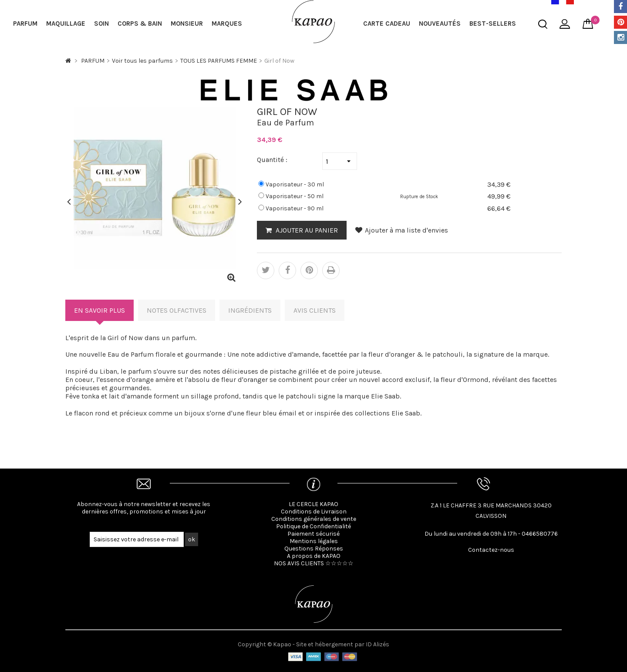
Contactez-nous (491, 550)
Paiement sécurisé (313, 534)
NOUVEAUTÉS (440, 24)
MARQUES (227, 24)
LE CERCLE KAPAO (313, 504)
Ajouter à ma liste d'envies (402, 230)
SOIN (101, 24)
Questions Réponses (314, 549)
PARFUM (25, 24)
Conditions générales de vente (314, 519)
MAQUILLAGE (66, 24)
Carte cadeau (387, 24)
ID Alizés (378, 644)
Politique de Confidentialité (313, 526)
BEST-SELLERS (493, 24)
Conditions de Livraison (314, 512)
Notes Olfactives (177, 310)
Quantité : (272, 160)
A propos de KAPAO (314, 556)
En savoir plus (99, 310)
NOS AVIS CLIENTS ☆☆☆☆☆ (314, 563)
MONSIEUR (187, 24)
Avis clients (315, 310)
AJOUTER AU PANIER (306, 230)
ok (192, 539)
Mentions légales (314, 541)
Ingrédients (250, 310)
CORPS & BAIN (140, 24)
